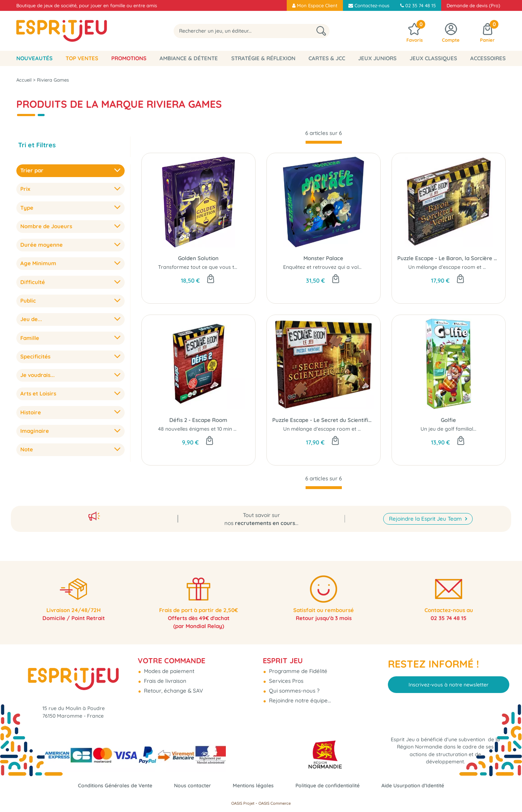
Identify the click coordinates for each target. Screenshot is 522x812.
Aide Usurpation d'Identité (420, 785)
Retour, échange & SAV (173, 686)
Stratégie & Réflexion (263, 58)
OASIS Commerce (275, 803)
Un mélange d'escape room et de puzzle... (459, 267)
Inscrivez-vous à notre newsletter (449, 679)
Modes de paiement (168, 666)
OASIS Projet (243, 803)
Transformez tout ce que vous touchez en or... (213, 267)
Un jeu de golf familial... (448, 429)
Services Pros (285, 676)
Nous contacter (190, 785)
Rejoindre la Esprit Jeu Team (426, 511)
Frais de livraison (164, 676)
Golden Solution (198, 258)
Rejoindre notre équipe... (299, 695)
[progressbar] (324, 142)
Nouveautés (34, 58)
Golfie (448, 420)
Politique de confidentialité (331, 785)
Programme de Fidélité (297, 666)
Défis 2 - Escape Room (198, 420)
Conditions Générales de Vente (108, 785)
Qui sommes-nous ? (293, 686)
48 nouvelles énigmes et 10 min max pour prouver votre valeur (234, 429)
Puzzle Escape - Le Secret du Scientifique (324, 420)
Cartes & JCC (327, 58)
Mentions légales (253, 785)
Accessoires (488, 58)
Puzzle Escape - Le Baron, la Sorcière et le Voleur (449, 258)
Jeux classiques (433, 58)
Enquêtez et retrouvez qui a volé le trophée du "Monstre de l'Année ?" (367, 267)
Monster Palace (323, 258)
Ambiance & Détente (189, 58)
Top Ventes (82, 58)
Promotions (129, 58)
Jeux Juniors (377, 58)
